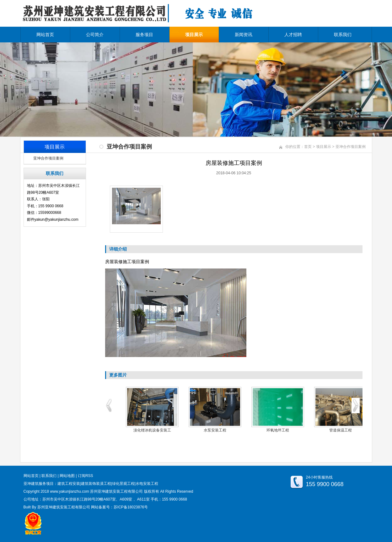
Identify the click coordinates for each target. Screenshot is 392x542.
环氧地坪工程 (278, 430)
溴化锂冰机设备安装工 (152, 430)
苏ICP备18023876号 (131, 507)
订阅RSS (86, 476)
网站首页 (45, 35)
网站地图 (67, 476)
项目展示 (194, 35)
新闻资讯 (244, 35)
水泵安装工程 (215, 430)
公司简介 (95, 35)
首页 (308, 147)
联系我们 (343, 35)
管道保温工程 (341, 430)
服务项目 (144, 35)
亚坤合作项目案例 (48, 158)
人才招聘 (293, 35)
